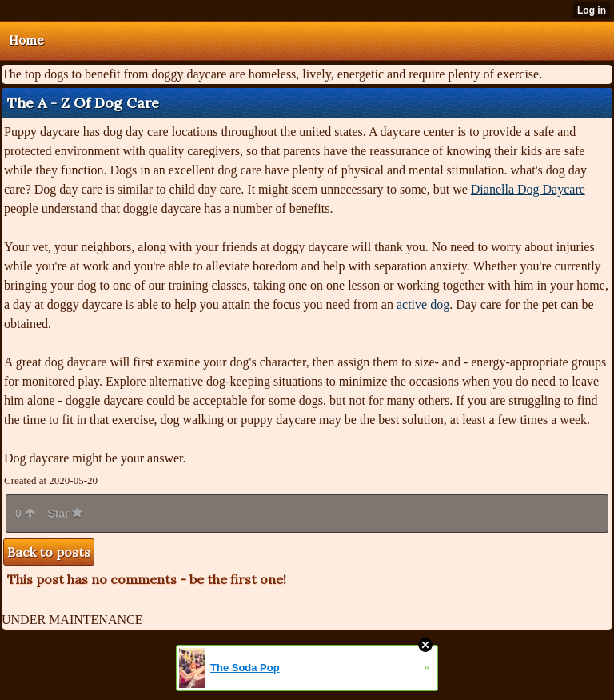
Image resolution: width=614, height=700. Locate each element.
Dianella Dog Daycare (528, 189)
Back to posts (49, 552)
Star (65, 514)
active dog (423, 304)
